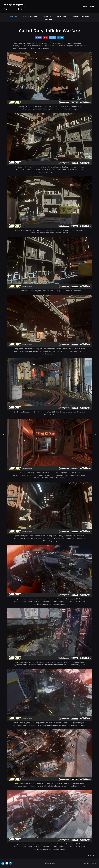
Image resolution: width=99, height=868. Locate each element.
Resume (93, 6)
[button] (91, 855)
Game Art (14, 16)
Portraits (49, 19)
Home (85, 6)
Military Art (62, 16)
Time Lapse (47, 16)
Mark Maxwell (15, 5)
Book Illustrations (81, 16)
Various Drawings (30, 16)
